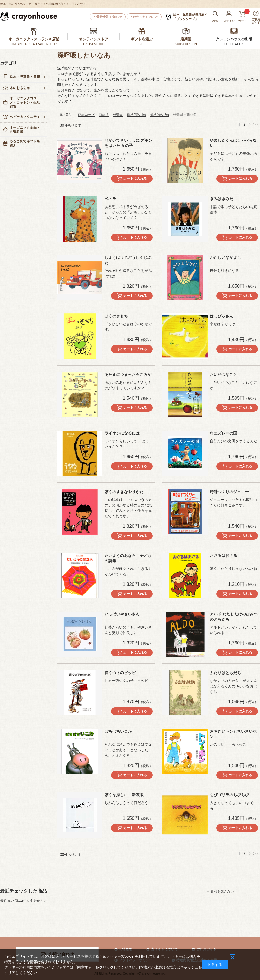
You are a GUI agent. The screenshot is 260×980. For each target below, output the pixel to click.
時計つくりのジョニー (229, 492)
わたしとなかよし (225, 257)
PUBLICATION (234, 44)
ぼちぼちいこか (118, 731)
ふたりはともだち (225, 673)
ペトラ (110, 199)
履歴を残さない (222, 891)
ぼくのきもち (116, 316)
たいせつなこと (223, 375)
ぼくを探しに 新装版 (124, 795)
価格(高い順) (160, 114)
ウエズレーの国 (223, 433)
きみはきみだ (222, 199)
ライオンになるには (122, 433)
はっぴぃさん (222, 316)
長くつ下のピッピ (120, 673)
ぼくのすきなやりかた (124, 492)
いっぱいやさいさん (122, 614)
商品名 (104, 114)
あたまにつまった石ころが (128, 375)
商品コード (86, 114)
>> (256, 124)
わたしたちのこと (146, 17)
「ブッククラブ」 (190, 17)
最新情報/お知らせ (109, 17)
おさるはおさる (223, 555)
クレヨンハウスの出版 (234, 39)
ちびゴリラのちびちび (229, 795)
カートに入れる (135, 178)
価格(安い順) (136, 114)
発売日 (118, 114)
